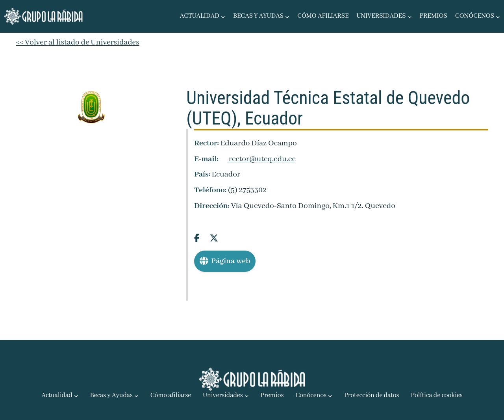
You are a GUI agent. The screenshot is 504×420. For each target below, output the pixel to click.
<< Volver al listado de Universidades (77, 42)
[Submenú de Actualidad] (223, 16)
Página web (225, 261)
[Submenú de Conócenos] (498, 16)
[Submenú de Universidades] (410, 16)
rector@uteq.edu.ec (258, 159)
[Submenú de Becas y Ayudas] (287, 16)
